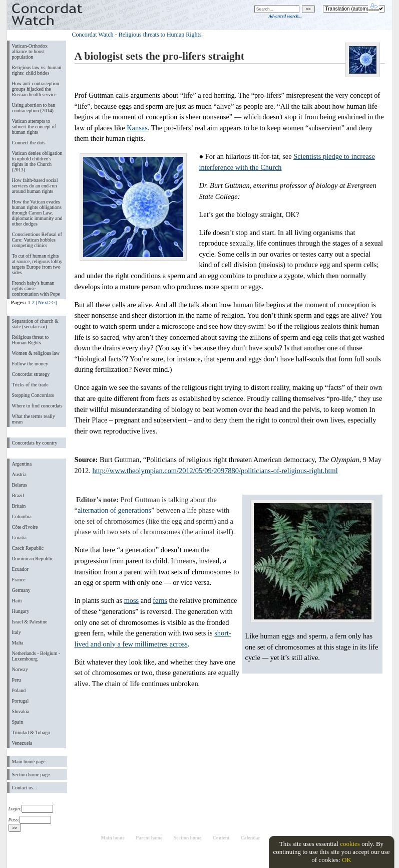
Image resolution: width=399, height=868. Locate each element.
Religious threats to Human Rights (160, 35)
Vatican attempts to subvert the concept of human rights (34, 127)
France (19, 580)
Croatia (19, 537)
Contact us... (25, 788)
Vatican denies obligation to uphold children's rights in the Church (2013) (37, 161)
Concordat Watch (93, 35)
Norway (20, 669)
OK (347, 860)
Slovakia (21, 711)
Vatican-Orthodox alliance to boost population (30, 51)
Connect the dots (29, 143)
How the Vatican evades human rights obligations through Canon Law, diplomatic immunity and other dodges (37, 213)
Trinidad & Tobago (31, 732)
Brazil (18, 495)
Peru (17, 680)
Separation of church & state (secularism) (35, 324)
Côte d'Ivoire (25, 527)
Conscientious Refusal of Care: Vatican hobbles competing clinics (37, 240)
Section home (188, 838)
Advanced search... (285, 16)
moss (132, 600)
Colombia (22, 516)
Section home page (31, 775)
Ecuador (20, 569)
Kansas (137, 128)
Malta (18, 643)
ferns (160, 600)
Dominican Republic (33, 559)
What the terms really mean (34, 419)
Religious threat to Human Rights (31, 340)
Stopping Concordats (33, 395)
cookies (350, 844)
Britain (19, 506)
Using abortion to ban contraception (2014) (34, 108)
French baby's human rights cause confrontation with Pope (36, 288)
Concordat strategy (31, 374)
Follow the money (30, 364)
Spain (18, 722)
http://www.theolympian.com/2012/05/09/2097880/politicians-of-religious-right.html (215, 471)
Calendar (251, 838)
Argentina (22, 464)
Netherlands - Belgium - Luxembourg (36, 656)
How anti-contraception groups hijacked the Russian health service (36, 89)
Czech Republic (28, 548)
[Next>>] (47, 302)
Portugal (21, 701)
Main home (112, 838)
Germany (21, 590)
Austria (19, 474)
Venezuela (22, 743)
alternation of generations (114, 510)
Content (221, 838)
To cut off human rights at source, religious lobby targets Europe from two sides (37, 264)
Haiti (17, 601)
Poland (19, 690)
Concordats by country (35, 443)
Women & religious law (36, 353)
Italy (17, 632)
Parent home (149, 838)
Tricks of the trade (30, 385)
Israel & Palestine (30, 622)
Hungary (21, 611)
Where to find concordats (37, 406)
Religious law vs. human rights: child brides (37, 70)
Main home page (29, 762)
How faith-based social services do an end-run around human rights (35, 186)
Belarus (20, 485)
